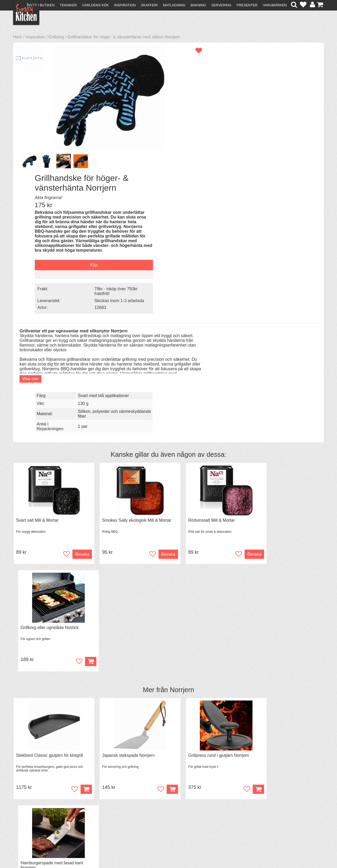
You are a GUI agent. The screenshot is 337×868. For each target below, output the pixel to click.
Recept (98, 801)
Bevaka (74, 385)
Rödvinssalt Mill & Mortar (197, 351)
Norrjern (182, 413)
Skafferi (149, 5)
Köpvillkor (25, 806)
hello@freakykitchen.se (149, 850)
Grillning (56, 37)
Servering (221, 5)
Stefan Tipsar (103, 816)
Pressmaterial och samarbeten (178, 807)
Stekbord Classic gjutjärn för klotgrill (49, 479)
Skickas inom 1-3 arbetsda (279, 182)
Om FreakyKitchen (167, 802)
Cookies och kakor (167, 811)
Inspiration (125, 5)
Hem (18, 37)
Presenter (247, 5)
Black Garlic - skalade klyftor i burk (206, 608)
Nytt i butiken (41, 5)
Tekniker (68, 5)
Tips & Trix (101, 806)
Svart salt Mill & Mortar (37, 351)
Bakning (198, 5)
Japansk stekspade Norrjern (121, 479)
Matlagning (174, 5)
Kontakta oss (28, 801)
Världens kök (95, 5)
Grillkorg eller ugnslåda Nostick (282, 351)
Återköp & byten (31, 811)
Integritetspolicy (30, 820)
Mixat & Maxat (104, 811)
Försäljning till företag (36, 816)
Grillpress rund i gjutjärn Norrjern (204, 479)
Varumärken (275, 5)
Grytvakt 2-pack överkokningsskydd (49, 608)
